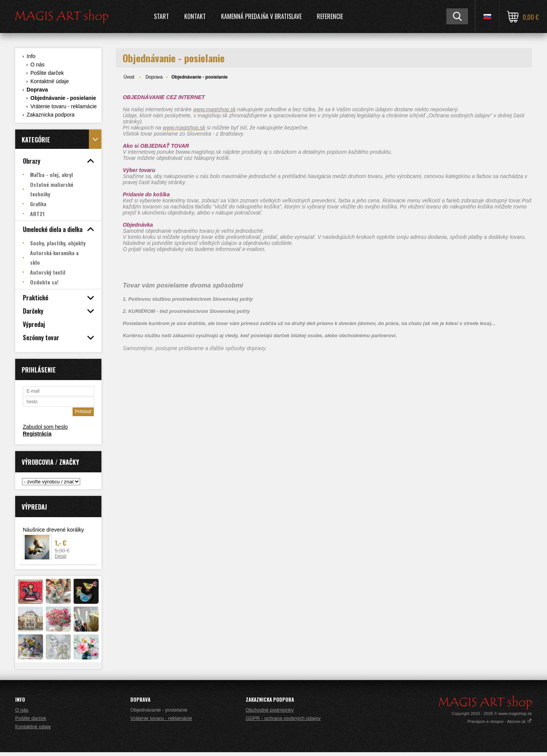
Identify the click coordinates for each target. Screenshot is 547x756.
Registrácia (37, 434)
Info (31, 56)
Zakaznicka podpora (51, 115)
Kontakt (195, 16)
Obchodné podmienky (270, 710)
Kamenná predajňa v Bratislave (261, 16)
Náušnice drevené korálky (53, 530)
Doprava (37, 90)
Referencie (330, 16)
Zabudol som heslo (45, 427)
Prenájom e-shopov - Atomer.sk (500, 721)
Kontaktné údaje (50, 81)
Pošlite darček (47, 73)
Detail (61, 556)
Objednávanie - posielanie (63, 98)
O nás (37, 65)
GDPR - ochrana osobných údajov (283, 718)
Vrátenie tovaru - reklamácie (64, 106)
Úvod (129, 77)
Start (161, 16)
